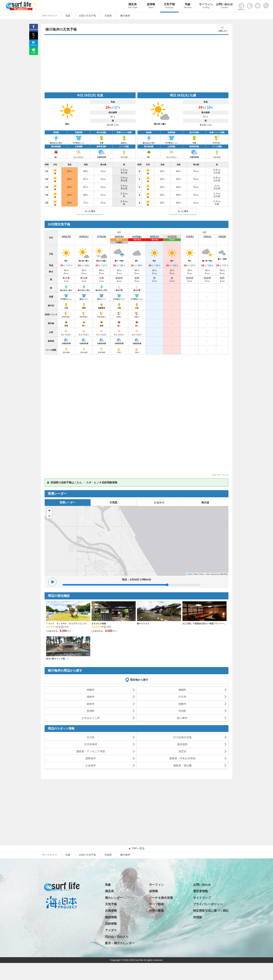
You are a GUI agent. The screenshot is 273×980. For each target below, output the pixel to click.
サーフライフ (50, 855)
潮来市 (91, 697)
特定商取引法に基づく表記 (211, 911)
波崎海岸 (91, 758)
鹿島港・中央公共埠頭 (182, 758)
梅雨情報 (111, 917)
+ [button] (49, 511)
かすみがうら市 (91, 718)
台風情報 (111, 911)
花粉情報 (111, 924)
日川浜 (91, 737)
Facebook (33, 29)
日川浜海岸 (91, 744)
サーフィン (206, 6)
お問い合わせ (224, 6)
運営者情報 (200, 891)
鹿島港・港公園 (182, 765)
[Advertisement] (136, 65)
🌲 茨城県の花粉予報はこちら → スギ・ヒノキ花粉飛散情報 (82, 482)
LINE (33, 53)
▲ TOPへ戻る (136, 848)
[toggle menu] (267, 5)
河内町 (182, 711)
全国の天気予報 (87, 855)
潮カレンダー (114, 898)
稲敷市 (182, 704)
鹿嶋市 (182, 690)
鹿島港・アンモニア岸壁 (91, 751)
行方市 (182, 697)
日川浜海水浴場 (182, 737)
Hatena (34, 45)
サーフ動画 (156, 904)
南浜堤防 (182, 744)
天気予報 (169, 6)
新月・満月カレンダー (120, 943)
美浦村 (91, 711)
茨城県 (108, 855)
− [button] (49, 516)
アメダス (111, 930)
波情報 (151, 6)
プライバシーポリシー (208, 904)
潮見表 (132, 6)
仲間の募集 (156, 911)
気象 (188, 6)
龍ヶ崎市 (182, 718)
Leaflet (189, 574)
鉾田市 (91, 704)
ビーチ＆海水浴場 (161, 898)
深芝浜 (182, 751)
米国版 (198, 917)
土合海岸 (91, 765)
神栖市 (91, 690)
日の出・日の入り (117, 937)
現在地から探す (139, 680)
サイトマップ (202, 898)
